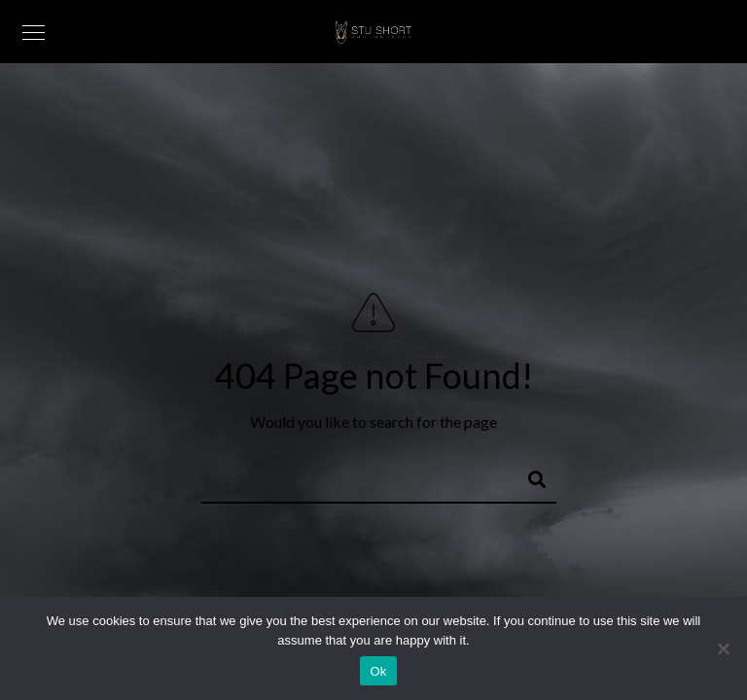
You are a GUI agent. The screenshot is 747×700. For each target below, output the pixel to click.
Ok (378, 671)
